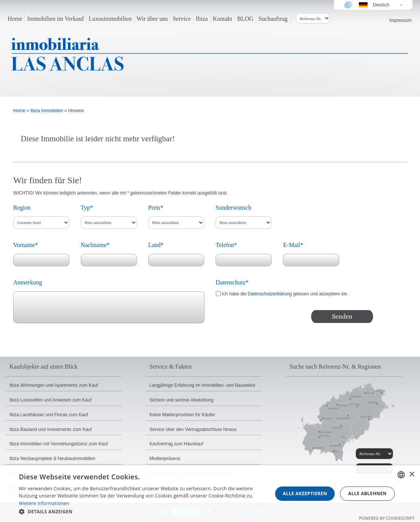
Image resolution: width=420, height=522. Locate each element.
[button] (142, 512)
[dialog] (210, 494)
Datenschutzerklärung (270, 294)
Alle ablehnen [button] (368, 493)
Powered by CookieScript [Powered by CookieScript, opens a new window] (387, 518)
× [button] (412, 475)
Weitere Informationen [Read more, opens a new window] (44, 503)
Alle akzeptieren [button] (305, 493)
